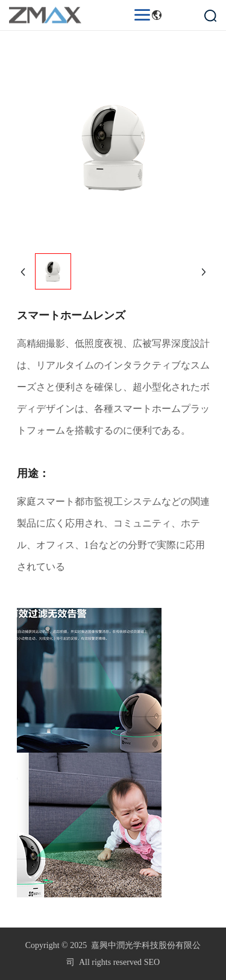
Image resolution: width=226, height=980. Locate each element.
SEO (152, 962)
